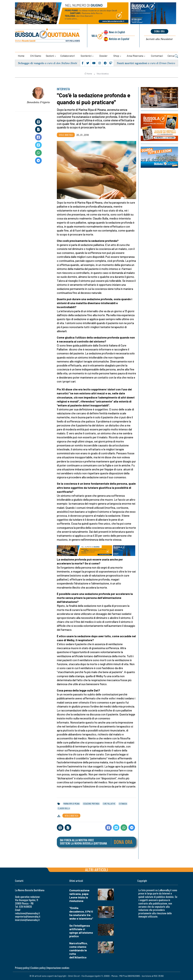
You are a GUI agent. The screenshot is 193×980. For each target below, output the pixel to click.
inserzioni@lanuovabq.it (27, 920)
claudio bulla (64, 808)
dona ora (160, 31)
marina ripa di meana (71, 804)
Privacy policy (22, 968)
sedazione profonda (91, 804)
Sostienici (86, 56)
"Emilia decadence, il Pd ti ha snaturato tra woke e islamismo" (81, 913)
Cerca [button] (173, 56)
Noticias (119, 39)
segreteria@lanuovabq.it (28, 916)
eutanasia (123, 804)
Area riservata (135, 56)
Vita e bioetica (103, 74)
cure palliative (109, 804)
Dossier (103, 56)
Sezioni (50, 56)
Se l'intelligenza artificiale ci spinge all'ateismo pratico (81, 931)
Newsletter (159, 39)
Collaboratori (68, 56)
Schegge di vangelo (31, 63)
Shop (116, 56)
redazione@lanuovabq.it (27, 913)
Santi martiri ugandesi (132, 63)
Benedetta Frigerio (38, 102)
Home (21, 56)
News (117, 32)
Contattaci (157, 56)
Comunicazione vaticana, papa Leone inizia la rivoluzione (79, 896)
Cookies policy (38, 968)
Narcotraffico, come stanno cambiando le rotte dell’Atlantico (79, 950)
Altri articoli (97, 870)
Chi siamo (36, 56)
